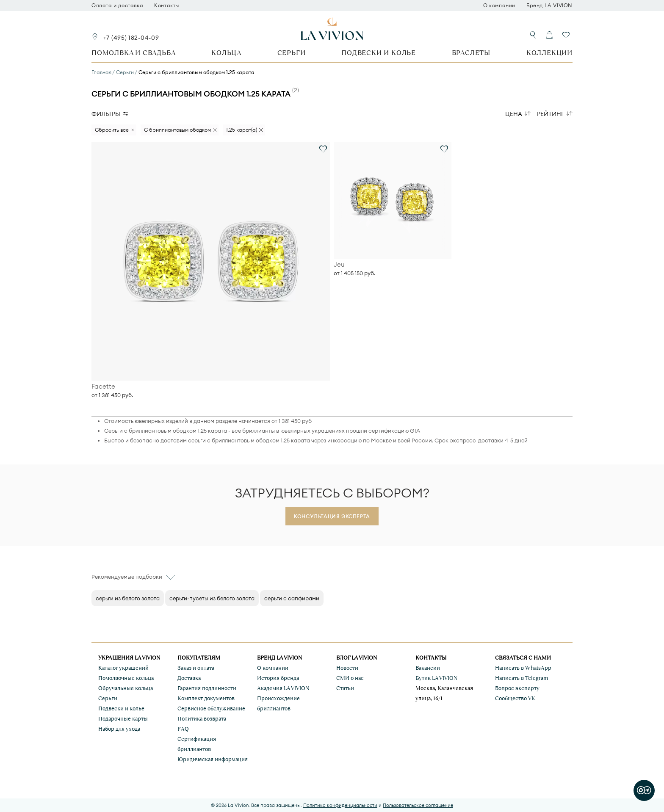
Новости (347, 668)
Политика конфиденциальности (340, 805)
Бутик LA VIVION (436, 678)
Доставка (189, 678)
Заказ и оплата (196, 668)
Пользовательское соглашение (418, 805)
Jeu (339, 265)
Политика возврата (202, 719)
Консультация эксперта (332, 516)
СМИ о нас (350, 678)
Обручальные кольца (126, 688)
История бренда (278, 678)
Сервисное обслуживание (211, 708)
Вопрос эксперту (517, 688)
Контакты (167, 6)
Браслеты (471, 53)
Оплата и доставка (117, 6)
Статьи (345, 688)
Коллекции (549, 53)
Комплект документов (206, 698)
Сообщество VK (515, 698)
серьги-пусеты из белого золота (212, 598)
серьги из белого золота (128, 598)
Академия (283, 688)
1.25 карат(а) (242, 130)
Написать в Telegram (522, 678)
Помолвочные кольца (126, 678)
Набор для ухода (119, 729)
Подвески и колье (379, 53)
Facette (103, 387)
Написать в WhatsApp (523, 668)
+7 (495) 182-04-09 (131, 38)
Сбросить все (112, 130)
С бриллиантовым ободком (177, 130)
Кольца (226, 53)
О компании (499, 6)
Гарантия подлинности (207, 688)
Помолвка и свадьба (133, 53)
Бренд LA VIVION (549, 6)
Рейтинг (551, 114)
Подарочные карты (123, 719)
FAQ (183, 729)
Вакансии (428, 668)
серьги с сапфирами (292, 598)
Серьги (292, 53)
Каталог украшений (123, 668)
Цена (514, 114)
